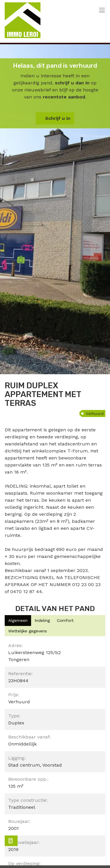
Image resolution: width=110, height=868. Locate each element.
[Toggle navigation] (102, 10)
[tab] (18, 621)
